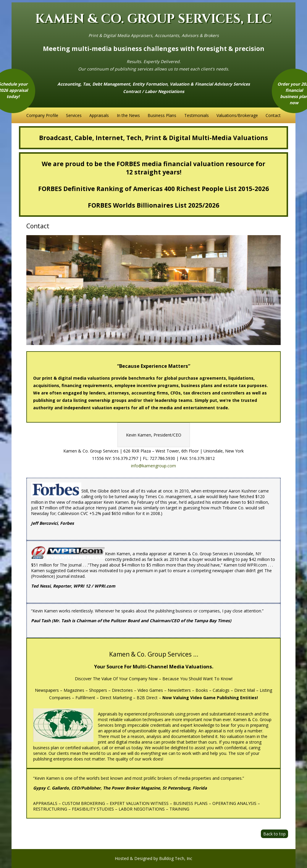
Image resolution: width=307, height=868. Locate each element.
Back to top (274, 834)
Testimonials (197, 115)
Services (74, 115)
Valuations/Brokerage (237, 115)
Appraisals (99, 115)
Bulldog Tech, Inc (176, 858)
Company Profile (42, 115)
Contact (273, 115)
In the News (128, 115)
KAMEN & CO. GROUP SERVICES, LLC (153, 19)
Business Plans (162, 115)
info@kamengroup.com (153, 466)
